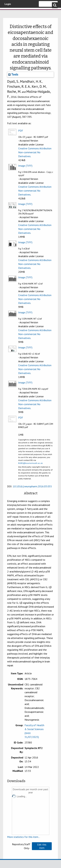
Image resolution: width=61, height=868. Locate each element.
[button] (42, 846)
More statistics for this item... (24, 837)
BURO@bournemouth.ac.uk (30, 463)
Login (8, 4)
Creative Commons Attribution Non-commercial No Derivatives (35, 152)
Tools (13, 74)
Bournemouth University (7, 12)
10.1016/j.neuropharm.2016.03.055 (32, 486)
